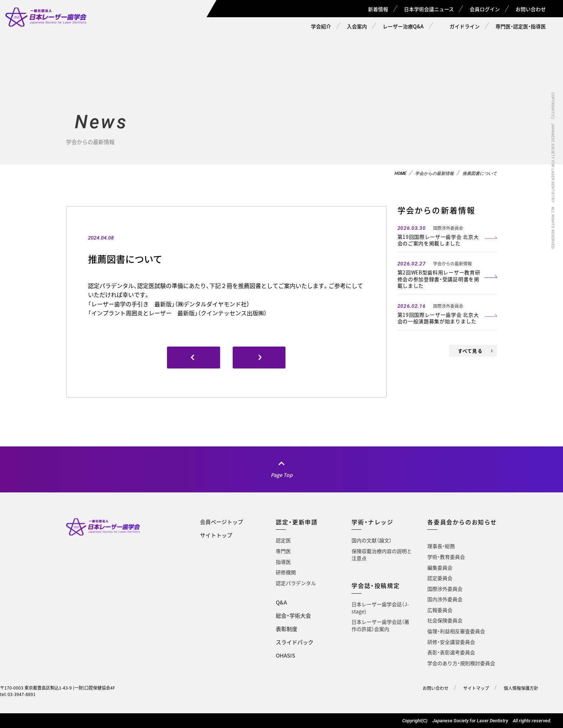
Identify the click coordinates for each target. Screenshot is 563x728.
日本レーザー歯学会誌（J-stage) (380, 608)
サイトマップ (476, 688)
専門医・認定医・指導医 (521, 26)
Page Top (282, 475)
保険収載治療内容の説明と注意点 (382, 555)
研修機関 (286, 572)
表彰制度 (287, 629)
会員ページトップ (222, 522)
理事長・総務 (441, 546)
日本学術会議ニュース (429, 9)
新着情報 (378, 9)
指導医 (283, 562)
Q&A (281, 602)
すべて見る (470, 351)
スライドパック (295, 642)
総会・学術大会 (293, 616)
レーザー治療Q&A (403, 26)
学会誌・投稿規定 (376, 585)
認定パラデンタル (296, 583)
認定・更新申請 (297, 522)
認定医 (283, 540)
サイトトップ (216, 535)
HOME (401, 173)
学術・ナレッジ (372, 522)
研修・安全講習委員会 (451, 642)
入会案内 (357, 26)
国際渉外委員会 (445, 589)
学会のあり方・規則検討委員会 (461, 663)
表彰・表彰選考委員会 (451, 652)
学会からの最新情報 (434, 173)
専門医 (283, 551)
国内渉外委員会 (445, 599)
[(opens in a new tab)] (259, 358)
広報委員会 (440, 610)
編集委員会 (440, 567)
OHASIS (285, 655)
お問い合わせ (531, 9)
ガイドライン (465, 26)
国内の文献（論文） (372, 540)
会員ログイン (485, 9)
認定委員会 (440, 578)
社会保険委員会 (445, 620)
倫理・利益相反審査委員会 (456, 631)
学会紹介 (321, 26)
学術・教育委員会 (446, 557)
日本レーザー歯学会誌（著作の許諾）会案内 (380, 625)
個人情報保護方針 (521, 688)
